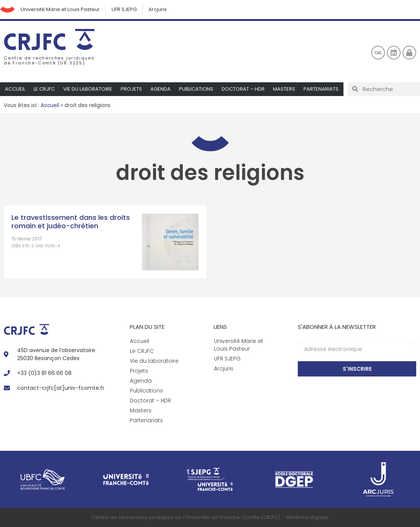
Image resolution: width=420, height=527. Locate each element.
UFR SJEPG (125, 9)
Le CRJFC (44, 89)
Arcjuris (158, 9)
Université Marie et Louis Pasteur (61, 9)
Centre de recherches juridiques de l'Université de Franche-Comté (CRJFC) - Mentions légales (210, 517)
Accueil (15, 89)
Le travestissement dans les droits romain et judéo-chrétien (71, 222)
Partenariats (321, 89)
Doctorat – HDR (243, 89)
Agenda (160, 89)
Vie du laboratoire (88, 89)
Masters (284, 89)
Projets (131, 89)
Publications (196, 89)
